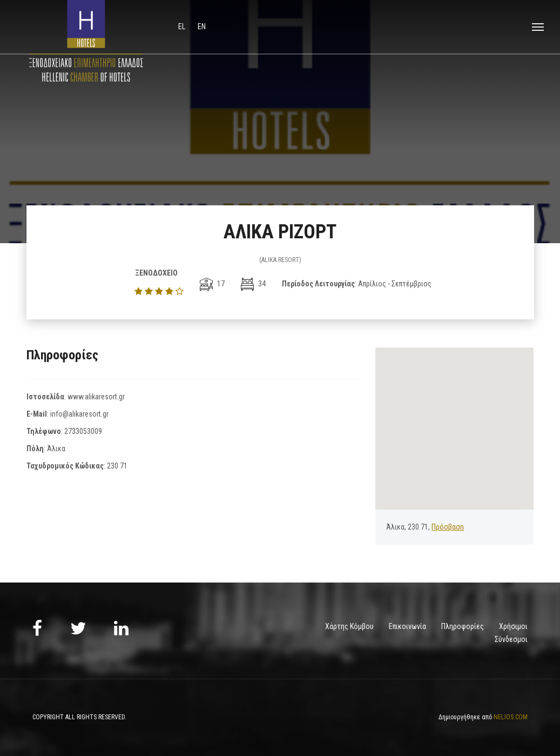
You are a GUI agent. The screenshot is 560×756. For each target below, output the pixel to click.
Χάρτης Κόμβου (349, 626)
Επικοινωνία (407, 626)
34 (253, 284)
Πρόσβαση (448, 527)
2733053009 (83, 431)
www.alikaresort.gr (96, 397)
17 (212, 284)
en (202, 26)
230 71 (117, 466)
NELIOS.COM (511, 717)
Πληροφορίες (463, 626)
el (183, 26)
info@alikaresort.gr (79, 414)
